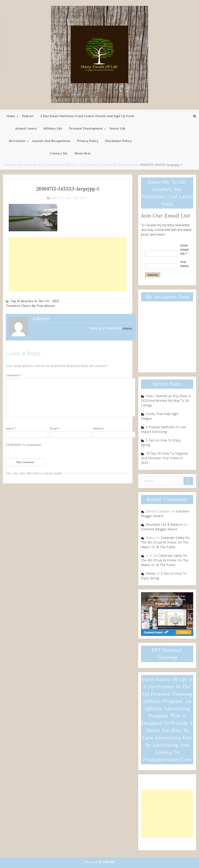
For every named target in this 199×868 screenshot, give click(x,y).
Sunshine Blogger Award (159, 529)
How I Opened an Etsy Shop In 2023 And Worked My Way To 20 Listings (166, 401)
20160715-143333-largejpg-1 (68, 189)
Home (11, 116)
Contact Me (59, 153)
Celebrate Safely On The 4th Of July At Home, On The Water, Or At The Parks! (165, 542)
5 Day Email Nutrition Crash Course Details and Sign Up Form (87, 116)
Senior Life (118, 128)
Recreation (17, 141)
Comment (14, 375)
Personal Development (86, 128)
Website (99, 428)
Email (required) (185, 249)
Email (55, 428)
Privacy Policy (88, 141)
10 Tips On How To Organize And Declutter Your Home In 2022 (165, 458)
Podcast (28, 116)
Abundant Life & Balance (164, 524)
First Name (184, 264)
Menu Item (83, 153)
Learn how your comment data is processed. (97, 473)
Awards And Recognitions (51, 141)
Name (11, 428)
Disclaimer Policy (118, 141)
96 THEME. (107, 862)
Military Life (53, 128)
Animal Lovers (26, 128)
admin (56, 198)
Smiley (151, 573)
